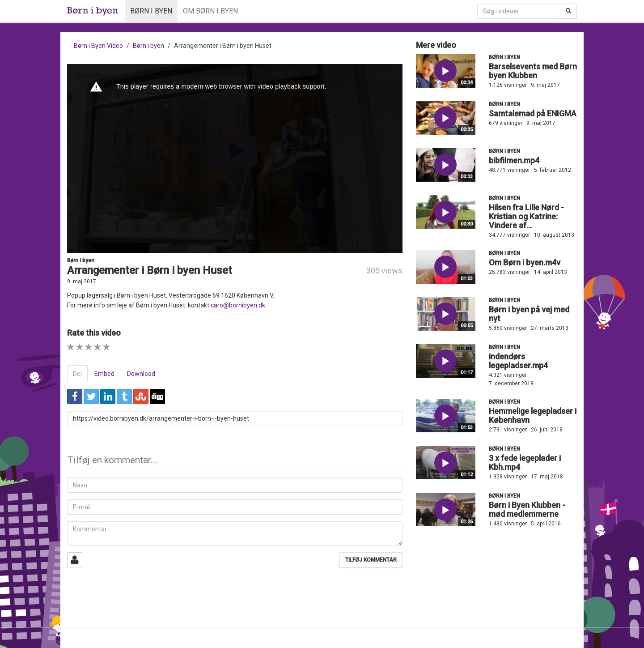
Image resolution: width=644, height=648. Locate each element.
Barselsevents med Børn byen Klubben (533, 71)
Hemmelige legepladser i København (533, 416)
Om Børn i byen (210, 11)
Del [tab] (77, 374)
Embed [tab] (104, 374)
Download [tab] (141, 374)
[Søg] (568, 11)
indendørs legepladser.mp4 (518, 361)
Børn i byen (151, 11)
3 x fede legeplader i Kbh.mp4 (525, 463)
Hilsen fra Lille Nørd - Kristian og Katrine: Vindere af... (526, 216)
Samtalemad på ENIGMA (533, 113)
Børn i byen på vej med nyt (529, 314)
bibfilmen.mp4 (514, 160)
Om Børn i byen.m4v (525, 262)
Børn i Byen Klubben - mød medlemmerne (527, 509)
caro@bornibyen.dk (238, 305)
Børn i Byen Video (98, 46)
